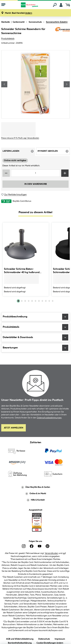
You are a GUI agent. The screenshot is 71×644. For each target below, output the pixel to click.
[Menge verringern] (6, 173)
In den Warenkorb (36, 184)
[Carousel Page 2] (22, 301)
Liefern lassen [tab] (19, 152)
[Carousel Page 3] (25, 301)
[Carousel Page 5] (32, 301)
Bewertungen (35, 348)
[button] (18, 13)
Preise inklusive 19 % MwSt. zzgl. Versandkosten (20, 138)
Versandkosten (51, 553)
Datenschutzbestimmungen (49, 418)
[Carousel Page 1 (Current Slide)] (18, 301)
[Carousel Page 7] (39, 301)
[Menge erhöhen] (65, 173)
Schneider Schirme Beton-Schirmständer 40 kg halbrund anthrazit (22, 271)
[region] (35, 84)
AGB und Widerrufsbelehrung (20, 638)
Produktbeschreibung (35, 317)
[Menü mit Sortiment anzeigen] (3, 5)
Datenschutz (44, 638)
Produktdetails (8, 39)
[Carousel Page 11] (53, 301)
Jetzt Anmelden (14, 428)
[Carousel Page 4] (29, 301)
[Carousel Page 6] (35, 301)
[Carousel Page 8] (42, 301)
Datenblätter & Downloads (35, 337)
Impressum (60, 638)
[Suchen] (55, 5)
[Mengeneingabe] (35, 173)
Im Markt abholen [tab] (54, 152)
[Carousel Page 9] (46, 301)
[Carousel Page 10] (49, 301)
